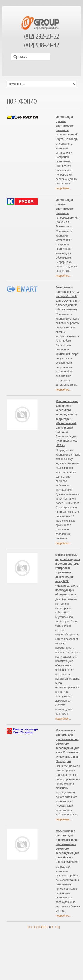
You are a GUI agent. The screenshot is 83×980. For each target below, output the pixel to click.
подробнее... (64, 188)
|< (29, 927)
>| (59, 927)
